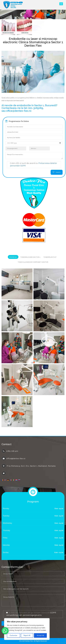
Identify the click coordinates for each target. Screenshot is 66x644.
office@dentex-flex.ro (16, 459)
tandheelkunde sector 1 (30, 257)
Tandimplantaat (50, 257)
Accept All (40, 635)
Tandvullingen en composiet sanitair (33, 262)
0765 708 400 (12, 451)
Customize (13, 635)
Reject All (27, 635)
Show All (13, 257)
